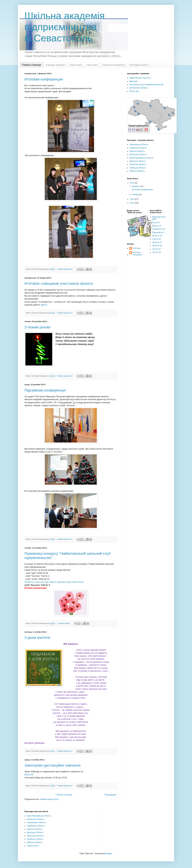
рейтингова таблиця (138, 88)
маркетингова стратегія (140, 78)
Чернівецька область (139, 145)
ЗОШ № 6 (157, 226)
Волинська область (138, 154)
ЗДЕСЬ (44, 305)
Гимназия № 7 (159, 232)
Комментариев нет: (65, 269)
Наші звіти (92, 65)
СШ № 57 (157, 249)
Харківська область (138, 148)
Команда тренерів (55, 65)
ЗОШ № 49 (157, 246)
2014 (132, 183)
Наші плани (76, 65)
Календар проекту (139, 65)
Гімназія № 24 (159, 229)
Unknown (137, 248)
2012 (132, 203)
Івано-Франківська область (141, 158)
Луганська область (138, 164)
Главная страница (31, 65)
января (136, 194)
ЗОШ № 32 (157, 236)
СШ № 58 (157, 252)
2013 (132, 199)
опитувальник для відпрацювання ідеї (147, 85)
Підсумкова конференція (45, 390)
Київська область (137, 171)
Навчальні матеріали (114, 65)
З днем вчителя (37, 638)
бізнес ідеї (134, 91)
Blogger (109, 854)
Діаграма (133, 81)
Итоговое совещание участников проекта (59, 283)
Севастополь (33, 846)
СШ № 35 (157, 239)
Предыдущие (110, 795)
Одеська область (137, 151)
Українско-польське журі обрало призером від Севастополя (54, 582)
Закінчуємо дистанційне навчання (52, 765)
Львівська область (138, 168)
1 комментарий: (64, 623)
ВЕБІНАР (29, 775)
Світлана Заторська (137, 254)
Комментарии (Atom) (49, 799)
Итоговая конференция (44, 79)
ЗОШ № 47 (157, 242)
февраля (137, 186)
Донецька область (138, 161)
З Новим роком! (38, 327)
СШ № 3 (156, 223)
